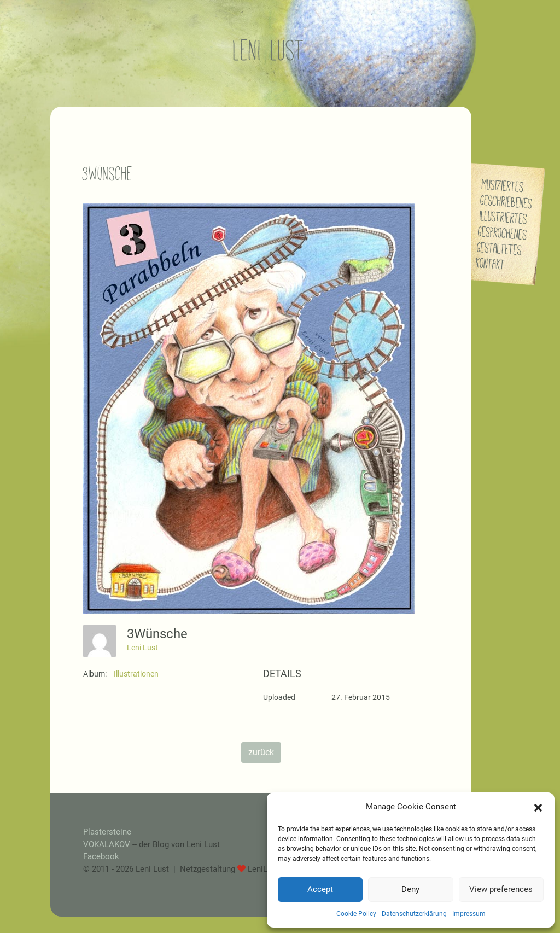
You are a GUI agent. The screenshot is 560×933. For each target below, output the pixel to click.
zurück (261, 752)
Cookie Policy (356, 914)
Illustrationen (136, 674)
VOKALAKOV (107, 844)
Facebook (101, 856)
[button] (538, 807)
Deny (410, 889)
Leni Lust (142, 648)
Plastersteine (107, 832)
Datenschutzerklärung (414, 914)
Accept (320, 889)
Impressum (469, 914)
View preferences (501, 889)
